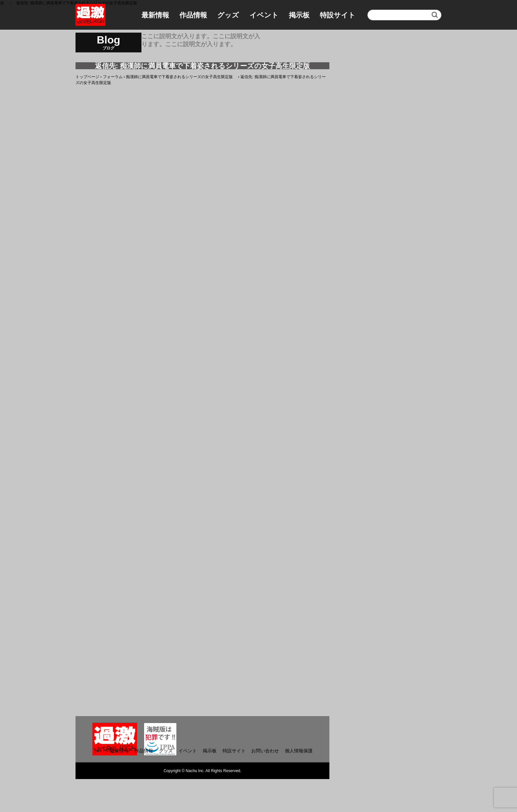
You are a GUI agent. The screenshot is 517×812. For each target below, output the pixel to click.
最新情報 (155, 15)
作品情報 (193, 15)
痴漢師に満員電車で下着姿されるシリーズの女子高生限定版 (181, 77)
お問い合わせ (265, 751)
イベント (264, 15)
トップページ (87, 77)
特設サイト (338, 15)
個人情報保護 (299, 751)
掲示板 (299, 15)
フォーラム (113, 77)
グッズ (228, 15)
